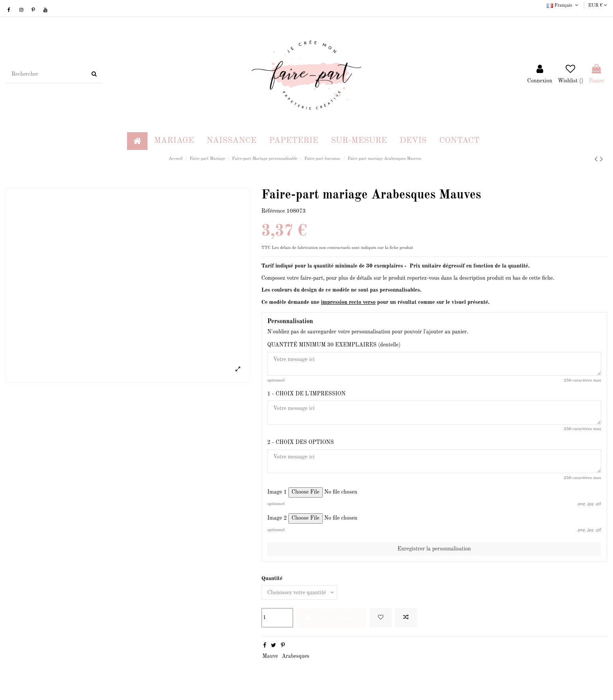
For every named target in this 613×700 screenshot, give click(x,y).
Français (563, 6)
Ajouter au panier (331, 618)
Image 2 (277, 519)
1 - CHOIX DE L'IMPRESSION (306, 394)
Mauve (270, 657)
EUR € (598, 6)
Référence (273, 211)
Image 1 (277, 493)
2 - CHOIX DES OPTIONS (301, 443)
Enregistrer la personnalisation (434, 549)
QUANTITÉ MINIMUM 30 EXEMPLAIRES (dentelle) (334, 345)
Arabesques (295, 657)
